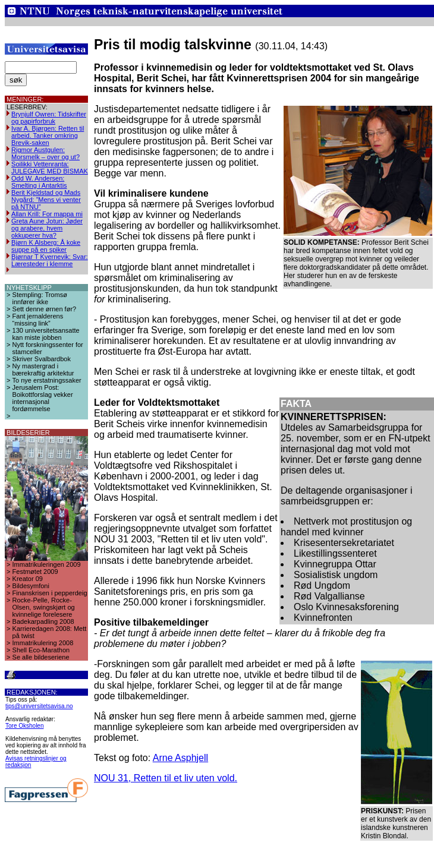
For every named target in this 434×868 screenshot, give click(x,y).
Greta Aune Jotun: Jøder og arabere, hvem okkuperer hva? (47, 228)
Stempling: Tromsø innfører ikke (40, 298)
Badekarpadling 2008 (43, 621)
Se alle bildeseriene (41, 657)
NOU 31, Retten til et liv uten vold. (166, 778)
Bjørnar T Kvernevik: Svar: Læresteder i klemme (50, 260)
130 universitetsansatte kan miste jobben (46, 334)
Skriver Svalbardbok (42, 359)
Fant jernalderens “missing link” (38, 320)
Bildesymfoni (31, 586)
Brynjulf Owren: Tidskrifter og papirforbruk (49, 118)
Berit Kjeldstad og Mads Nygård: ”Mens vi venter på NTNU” (46, 200)
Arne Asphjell (180, 758)
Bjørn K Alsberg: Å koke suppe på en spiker (46, 246)
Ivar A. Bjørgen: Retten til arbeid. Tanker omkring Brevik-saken (48, 135)
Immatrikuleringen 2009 (47, 564)
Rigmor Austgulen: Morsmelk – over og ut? (45, 153)
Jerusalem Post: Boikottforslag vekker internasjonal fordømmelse (43, 398)
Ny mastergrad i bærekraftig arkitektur (43, 370)
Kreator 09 (28, 579)
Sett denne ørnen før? (45, 309)
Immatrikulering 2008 (43, 643)
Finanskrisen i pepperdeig (50, 593)
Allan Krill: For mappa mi (47, 214)
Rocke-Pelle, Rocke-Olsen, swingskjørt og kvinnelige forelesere (44, 607)
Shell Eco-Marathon (41, 650)
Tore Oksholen (24, 726)
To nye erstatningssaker (47, 380)
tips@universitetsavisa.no (39, 706)
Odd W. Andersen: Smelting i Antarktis (39, 182)
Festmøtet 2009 (35, 572)
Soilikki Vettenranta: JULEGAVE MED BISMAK (50, 168)
